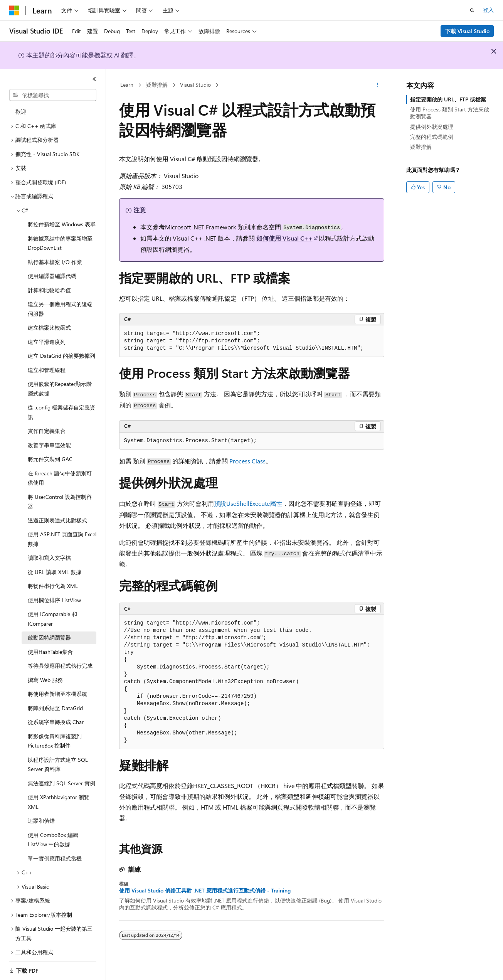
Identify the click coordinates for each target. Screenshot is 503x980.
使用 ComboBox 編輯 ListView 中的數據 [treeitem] (53, 832)
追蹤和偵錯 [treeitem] (41, 813)
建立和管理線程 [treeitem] (47, 363)
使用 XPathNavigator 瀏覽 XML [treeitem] (59, 795)
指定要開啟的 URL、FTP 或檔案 (448, 99)
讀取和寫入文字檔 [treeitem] (49, 550)
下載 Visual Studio (467, 31)
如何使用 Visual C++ (284, 238)
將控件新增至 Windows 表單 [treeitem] (62, 217)
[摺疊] (94, 79)
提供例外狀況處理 (432, 127)
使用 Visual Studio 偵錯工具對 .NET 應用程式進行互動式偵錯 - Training (205, 891)
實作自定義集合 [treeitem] (47, 423)
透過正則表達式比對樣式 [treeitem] (57, 513)
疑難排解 (157, 85)
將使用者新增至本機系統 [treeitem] (57, 686)
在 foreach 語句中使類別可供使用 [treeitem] (60, 471)
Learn (127, 85)
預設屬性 (248, 503)
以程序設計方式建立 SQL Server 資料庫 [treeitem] (58, 757)
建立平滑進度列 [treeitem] (47, 334)
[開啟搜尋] (472, 10)
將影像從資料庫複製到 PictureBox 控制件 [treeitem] (55, 734)
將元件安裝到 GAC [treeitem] (50, 452)
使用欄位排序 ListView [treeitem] (54, 593)
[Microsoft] (14, 10)
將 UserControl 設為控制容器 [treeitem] (60, 494)
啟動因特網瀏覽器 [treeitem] (49, 630)
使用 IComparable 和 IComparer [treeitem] (52, 611)
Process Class (247, 461)
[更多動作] (377, 85)
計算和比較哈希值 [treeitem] (49, 283)
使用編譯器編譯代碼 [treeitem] (52, 269)
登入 (488, 10)
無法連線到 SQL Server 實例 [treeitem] (61, 776)
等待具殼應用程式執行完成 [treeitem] (60, 658)
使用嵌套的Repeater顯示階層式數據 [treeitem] (60, 381)
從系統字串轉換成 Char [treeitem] (56, 715)
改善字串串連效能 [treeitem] (49, 438)
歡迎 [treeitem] (21, 104)
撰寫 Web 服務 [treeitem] (45, 673)
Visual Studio (195, 85)
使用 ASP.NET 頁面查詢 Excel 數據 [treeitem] (62, 532)
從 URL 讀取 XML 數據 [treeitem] (55, 565)
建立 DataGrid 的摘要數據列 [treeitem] (61, 348)
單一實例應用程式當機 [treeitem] (55, 851)
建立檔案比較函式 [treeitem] (49, 320)
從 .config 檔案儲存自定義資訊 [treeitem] (61, 405)
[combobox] (53, 95)
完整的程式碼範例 (432, 137)
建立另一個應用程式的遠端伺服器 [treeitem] (60, 301)
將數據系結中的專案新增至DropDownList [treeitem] (60, 236)
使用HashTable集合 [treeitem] (50, 644)
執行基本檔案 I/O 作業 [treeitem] (55, 255)
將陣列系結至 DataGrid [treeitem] (55, 701)
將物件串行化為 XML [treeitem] (53, 578)
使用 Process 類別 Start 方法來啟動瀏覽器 (450, 113)
